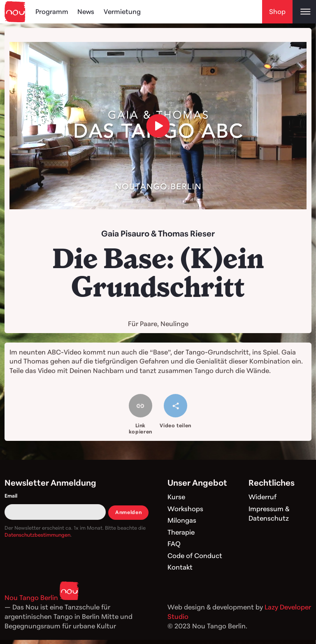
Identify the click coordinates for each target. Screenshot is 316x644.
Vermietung (122, 12)
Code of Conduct (195, 556)
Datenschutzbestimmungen (37, 535)
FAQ (174, 544)
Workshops (185, 509)
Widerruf (263, 497)
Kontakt (180, 567)
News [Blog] (86, 12)
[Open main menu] (304, 12)
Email (11, 496)
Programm (52, 12)
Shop (277, 12)
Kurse (176, 497)
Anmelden (128, 512)
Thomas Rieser (186, 233)
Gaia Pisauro (125, 233)
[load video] (158, 126)
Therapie (181, 532)
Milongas (182, 520)
